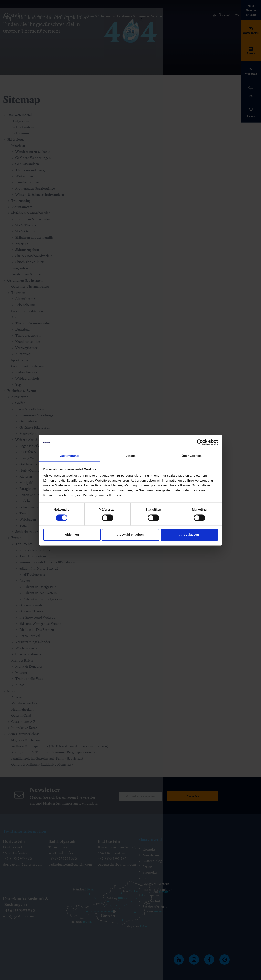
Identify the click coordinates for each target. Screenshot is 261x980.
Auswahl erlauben (130, 535)
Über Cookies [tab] (192, 456)
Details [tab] (130, 456)
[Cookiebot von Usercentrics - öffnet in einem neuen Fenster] (200, 442)
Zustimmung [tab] (69, 456)
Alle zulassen (189, 535)
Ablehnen (72, 535)
